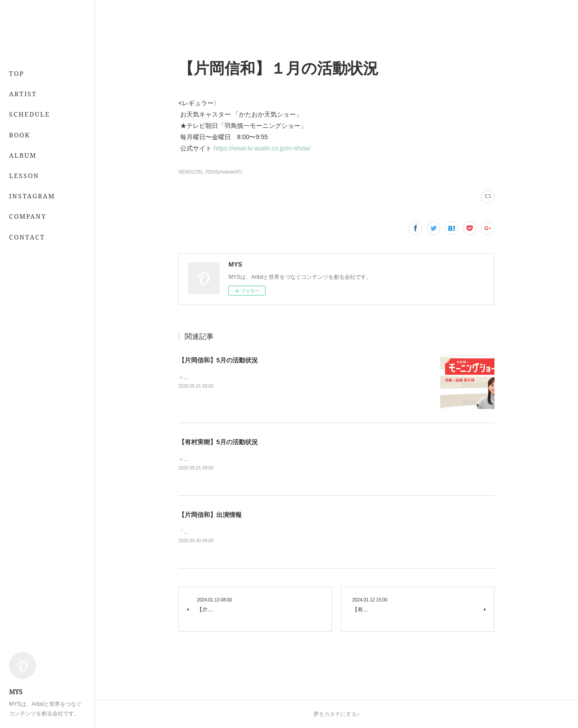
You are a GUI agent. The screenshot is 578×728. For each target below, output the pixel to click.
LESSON (24, 176)
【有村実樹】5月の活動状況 (218, 442)
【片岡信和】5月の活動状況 (218, 360)
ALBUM (23, 155)
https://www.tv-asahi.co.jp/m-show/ (264, 148)
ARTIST (23, 94)
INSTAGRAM (32, 196)
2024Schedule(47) (224, 172)
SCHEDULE (30, 114)
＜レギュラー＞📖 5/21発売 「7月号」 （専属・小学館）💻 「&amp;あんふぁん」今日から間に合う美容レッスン (319, 459)
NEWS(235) (190, 172)
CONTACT (27, 237)
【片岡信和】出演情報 (210, 515)
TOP (16, 73)
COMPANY (28, 216)
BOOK (20, 135)
